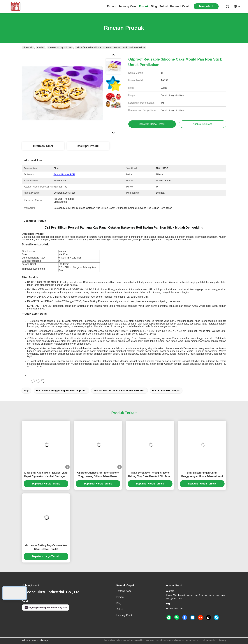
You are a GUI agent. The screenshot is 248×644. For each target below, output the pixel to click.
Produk (144, 6)
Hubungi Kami (179, 6)
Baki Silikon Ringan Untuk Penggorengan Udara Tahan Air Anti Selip (202, 475)
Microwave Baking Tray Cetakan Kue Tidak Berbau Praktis (46, 547)
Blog (154, 6)
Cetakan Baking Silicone (60, 47)
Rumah (112, 6)
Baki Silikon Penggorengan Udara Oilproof (61, 391)
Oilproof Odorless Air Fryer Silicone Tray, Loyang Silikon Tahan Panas (98, 475)
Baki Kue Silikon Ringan (166, 391)
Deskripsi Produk (88, 146)
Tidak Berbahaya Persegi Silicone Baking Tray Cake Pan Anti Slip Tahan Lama (150, 475)
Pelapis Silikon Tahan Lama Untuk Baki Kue (119, 391)
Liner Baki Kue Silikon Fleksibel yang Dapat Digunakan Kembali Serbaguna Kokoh (46, 475)
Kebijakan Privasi (30, 640)
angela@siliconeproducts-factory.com (46, 608)
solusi (164, 6)
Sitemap (44, 640)
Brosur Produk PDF (64, 174)
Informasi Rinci (43, 146)
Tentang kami (128, 6)
